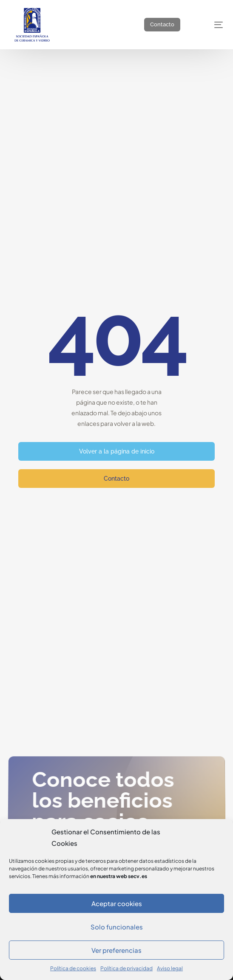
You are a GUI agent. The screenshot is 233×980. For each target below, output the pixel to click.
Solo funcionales (117, 927)
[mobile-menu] (211, 25)
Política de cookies (73, 968)
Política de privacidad (126, 968)
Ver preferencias (116, 950)
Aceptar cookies (117, 903)
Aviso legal (170, 968)
